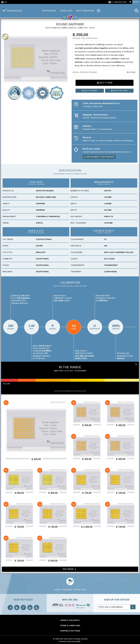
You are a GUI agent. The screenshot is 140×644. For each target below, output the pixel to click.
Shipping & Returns (70, 631)
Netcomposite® (74, 641)
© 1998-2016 (58, 639)
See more (70, 569)
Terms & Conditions (70, 626)
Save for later (119, 91)
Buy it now (105, 83)
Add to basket (90, 91)
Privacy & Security (70, 620)
